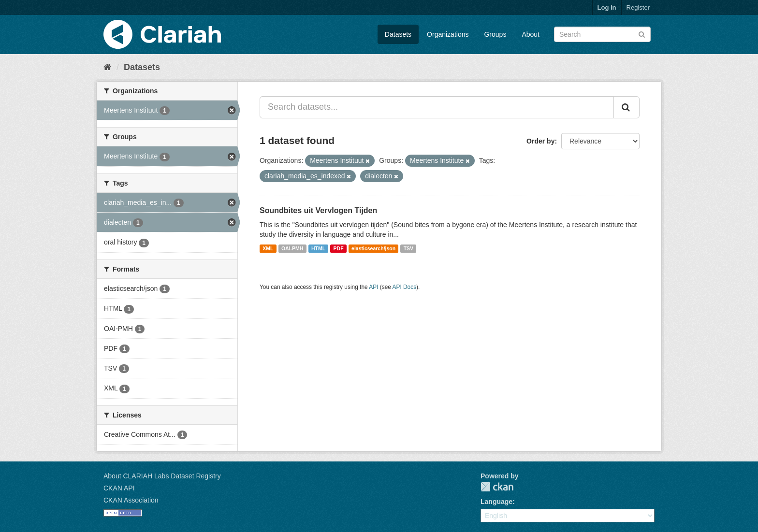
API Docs (405, 287)
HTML (318, 248)
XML (268, 248)
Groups (495, 34)
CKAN (497, 487)
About (531, 34)
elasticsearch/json (373, 248)
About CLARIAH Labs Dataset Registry (162, 476)
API (373, 287)
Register (638, 7)
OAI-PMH (292, 248)
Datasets (398, 34)
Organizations (448, 34)
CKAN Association (131, 500)
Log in (607, 7)
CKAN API (119, 488)
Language (496, 502)
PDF (339, 248)
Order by (540, 141)
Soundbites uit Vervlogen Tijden (318, 210)
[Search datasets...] (437, 107)
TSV (408, 248)
